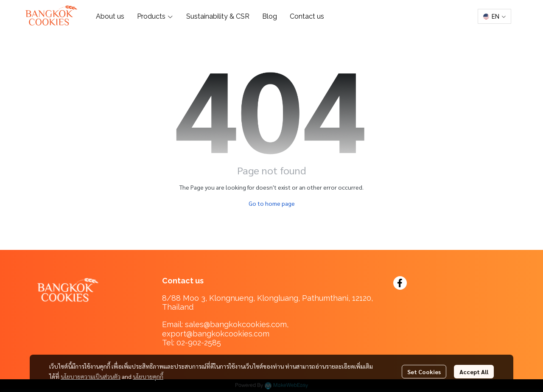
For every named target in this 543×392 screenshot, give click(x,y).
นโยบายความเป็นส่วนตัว (91, 376)
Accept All (474, 372)
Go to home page (272, 203)
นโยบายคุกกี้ (148, 376)
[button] (494, 16)
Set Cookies (424, 372)
